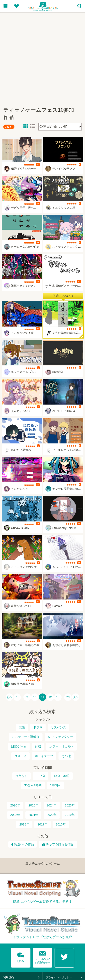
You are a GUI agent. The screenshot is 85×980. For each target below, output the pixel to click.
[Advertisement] (41, 58)
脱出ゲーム (19, 746)
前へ (9, 697)
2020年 (52, 815)
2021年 (33, 815)
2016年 (61, 824)
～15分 (41, 776)
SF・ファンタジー (60, 737)
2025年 (33, 805)
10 (35, 697)
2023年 (70, 805)
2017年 (42, 824)
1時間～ (55, 785)
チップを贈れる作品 (60, 844)
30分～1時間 (33, 785)
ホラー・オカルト (62, 746)
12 (50, 697)
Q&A (21, 957)
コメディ (20, 756)
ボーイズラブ (44, 756)
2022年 (15, 815)
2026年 (15, 805)
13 (58, 697)
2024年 (52, 805)
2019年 (70, 815)
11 (42, 697)
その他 (66, 756)
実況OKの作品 (24, 844)
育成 (38, 746)
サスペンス (58, 727)
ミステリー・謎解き (26, 737)
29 (68, 697)
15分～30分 (62, 776)
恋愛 (22, 727)
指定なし (21, 776)
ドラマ (38, 727)
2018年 (24, 824)
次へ (76, 697)
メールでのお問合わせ (42, 957)
